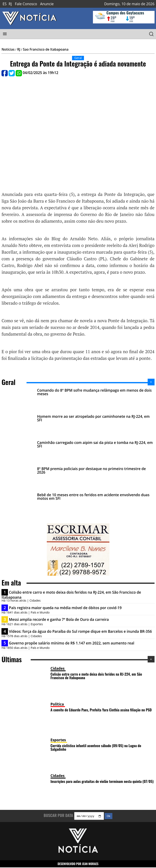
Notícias (8, 49)
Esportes (58, 740)
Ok (108, 817)
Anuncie (47, 4)
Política (57, 704)
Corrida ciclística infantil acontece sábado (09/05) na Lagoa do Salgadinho (96, 747)
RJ (10, 4)
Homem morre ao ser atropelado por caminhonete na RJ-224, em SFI (93, 418)
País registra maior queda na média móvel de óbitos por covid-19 (65, 608)
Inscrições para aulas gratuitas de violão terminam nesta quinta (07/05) (102, 781)
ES (4, 4)
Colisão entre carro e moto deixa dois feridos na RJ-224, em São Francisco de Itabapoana (96, 676)
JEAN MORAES (90, 864)
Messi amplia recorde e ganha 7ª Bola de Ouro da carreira (59, 619)
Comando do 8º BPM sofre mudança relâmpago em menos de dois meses (94, 392)
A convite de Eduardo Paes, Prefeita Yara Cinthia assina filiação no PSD (101, 710)
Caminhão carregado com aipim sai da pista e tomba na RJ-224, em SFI (95, 444)
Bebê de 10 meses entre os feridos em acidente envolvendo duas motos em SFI (93, 497)
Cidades (58, 668)
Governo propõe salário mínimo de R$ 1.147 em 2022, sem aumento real (72, 643)
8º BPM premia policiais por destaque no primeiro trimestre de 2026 (91, 470)
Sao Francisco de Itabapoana (46, 49)
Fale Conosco (26, 4)
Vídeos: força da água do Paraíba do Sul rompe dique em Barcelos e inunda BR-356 (80, 631)
